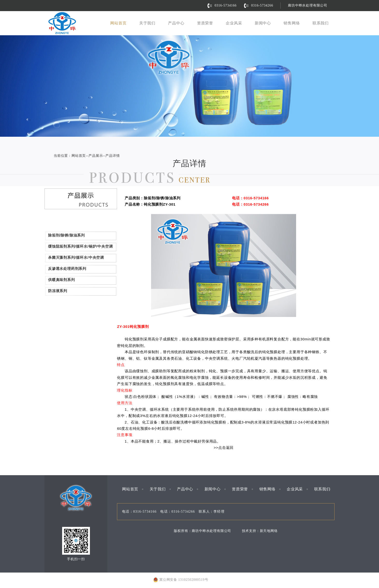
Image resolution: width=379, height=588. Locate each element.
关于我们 (147, 23)
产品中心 (176, 23)
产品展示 (96, 156)
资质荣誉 (205, 23)
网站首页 (118, 23)
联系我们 (321, 23)
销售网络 (292, 23)
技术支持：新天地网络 (260, 531)
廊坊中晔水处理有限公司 (308, 5)
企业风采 (234, 23)
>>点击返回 (224, 448)
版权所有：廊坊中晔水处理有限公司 (202, 531)
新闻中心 (263, 23)
